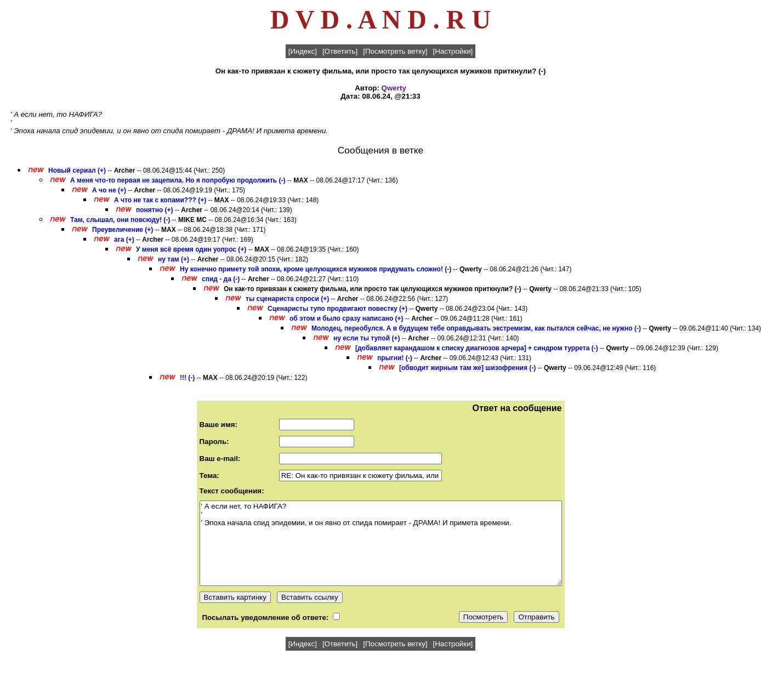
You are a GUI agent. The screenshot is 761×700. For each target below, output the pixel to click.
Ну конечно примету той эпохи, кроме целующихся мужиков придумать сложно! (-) (316, 269)
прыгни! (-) (395, 358)
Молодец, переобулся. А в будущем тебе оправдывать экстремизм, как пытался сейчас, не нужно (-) (476, 328)
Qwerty (394, 88)
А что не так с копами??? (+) (160, 200)
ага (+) (124, 240)
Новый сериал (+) (77, 170)
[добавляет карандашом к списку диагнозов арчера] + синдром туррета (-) (477, 348)
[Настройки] (453, 51)
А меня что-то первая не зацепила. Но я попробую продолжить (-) (178, 180)
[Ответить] (340, 51)
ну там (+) (174, 259)
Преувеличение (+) (123, 230)
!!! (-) (187, 378)
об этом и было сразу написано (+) (347, 318)
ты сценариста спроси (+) (287, 299)
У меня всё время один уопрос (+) (191, 249)
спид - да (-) (221, 279)
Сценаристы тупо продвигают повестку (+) (337, 309)
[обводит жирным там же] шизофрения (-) (467, 368)
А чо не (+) (109, 190)
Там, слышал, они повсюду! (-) (120, 220)
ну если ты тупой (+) (367, 338)
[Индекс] (303, 51)
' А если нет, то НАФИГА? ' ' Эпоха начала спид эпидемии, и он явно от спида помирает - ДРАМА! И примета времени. (381, 543)
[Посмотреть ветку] (395, 51)
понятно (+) (155, 210)
